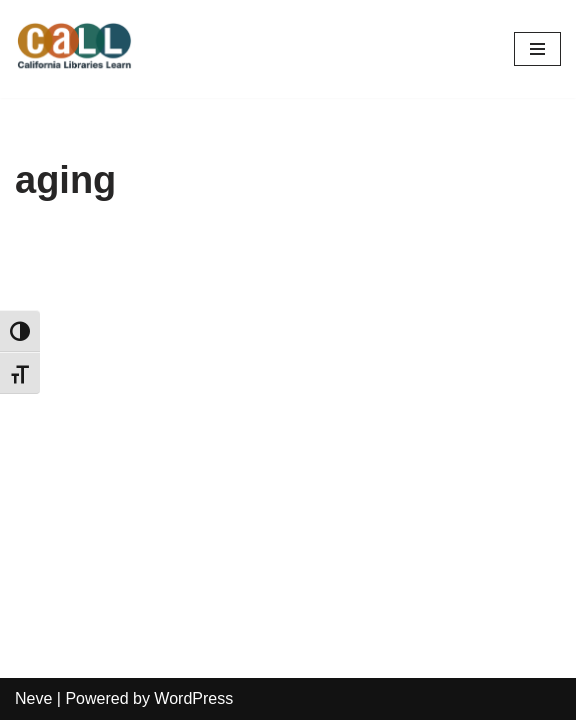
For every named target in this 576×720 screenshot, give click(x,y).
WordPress (193, 698)
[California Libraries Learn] (75, 49)
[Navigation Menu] (537, 49)
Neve (33, 698)
